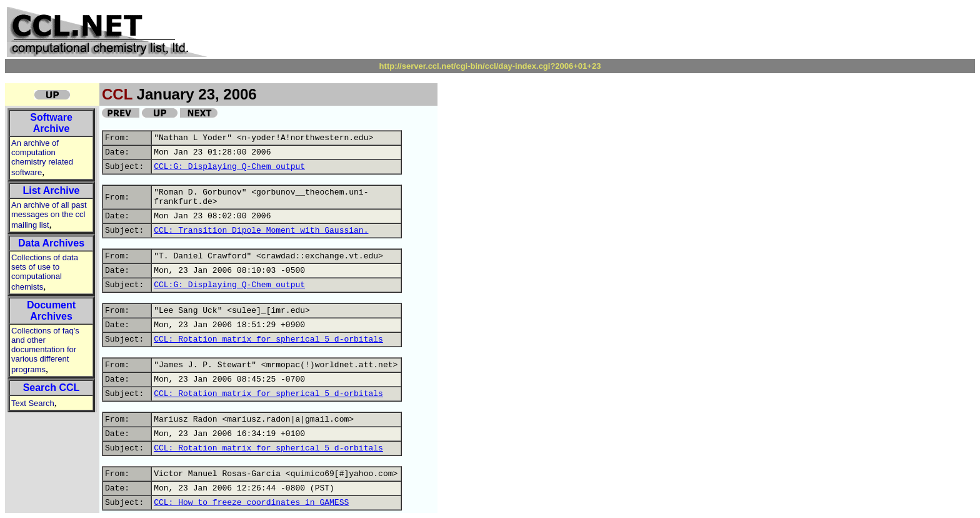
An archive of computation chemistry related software (42, 158)
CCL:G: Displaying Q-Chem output (229, 167)
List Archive (52, 190)
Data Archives (51, 243)
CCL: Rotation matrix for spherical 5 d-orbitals (268, 339)
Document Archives (51, 311)
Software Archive (51, 123)
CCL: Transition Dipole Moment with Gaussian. (261, 231)
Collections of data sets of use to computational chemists (45, 272)
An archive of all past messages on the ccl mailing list (49, 215)
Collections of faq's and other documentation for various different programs (45, 350)
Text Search (33, 403)
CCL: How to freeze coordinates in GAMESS (251, 503)
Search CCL (52, 388)
